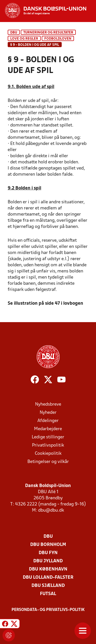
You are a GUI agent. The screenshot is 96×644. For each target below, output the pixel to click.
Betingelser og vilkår (48, 462)
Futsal (48, 594)
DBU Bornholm (48, 545)
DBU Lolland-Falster (48, 578)
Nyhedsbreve (48, 404)
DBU (14, 33)
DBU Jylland (48, 561)
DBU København (48, 569)
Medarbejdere (48, 429)
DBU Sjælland (48, 586)
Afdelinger (48, 421)
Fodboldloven (58, 39)
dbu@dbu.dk (51, 510)
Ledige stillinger (48, 437)
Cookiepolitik (48, 454)
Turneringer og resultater (48, 33)
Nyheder (48, 413)
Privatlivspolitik (48, 445)
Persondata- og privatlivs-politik (48, 610)
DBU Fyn (48, 553)
